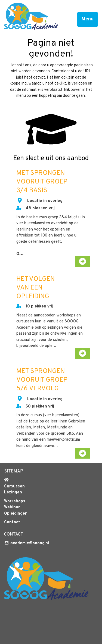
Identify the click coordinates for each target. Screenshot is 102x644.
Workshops (15, 501)
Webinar (12, 507)
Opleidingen (16, 514)
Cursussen (14, 486)
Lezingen (13, 492)
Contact (12, 522)
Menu (88, 19)
